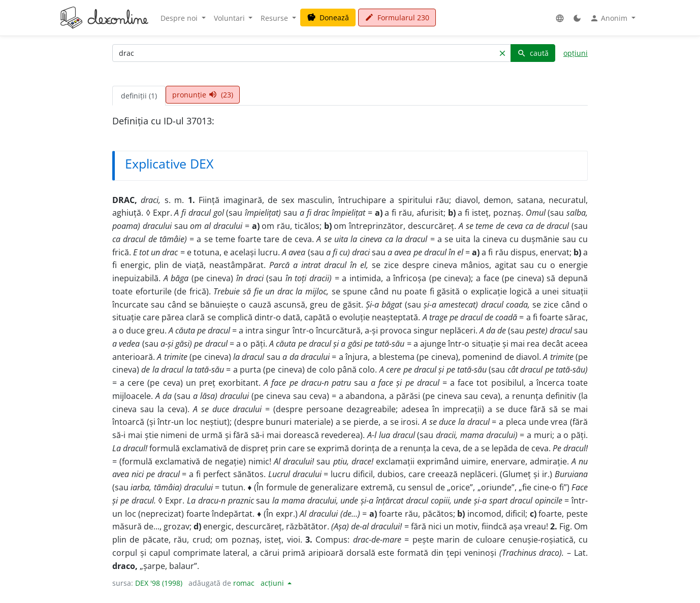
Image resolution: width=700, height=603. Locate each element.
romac (244, 583)
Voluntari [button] (230, 18)
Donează (328, 18)
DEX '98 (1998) (159, 583)
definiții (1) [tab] (139, 96)
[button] (560, 18)
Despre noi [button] (180, 18)
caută (533, 53)
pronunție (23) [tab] (203, 95)
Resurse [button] (275, 18)
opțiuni (576, 53)
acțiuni (273, 583)
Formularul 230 (397, 18)
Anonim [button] (610, 18)
